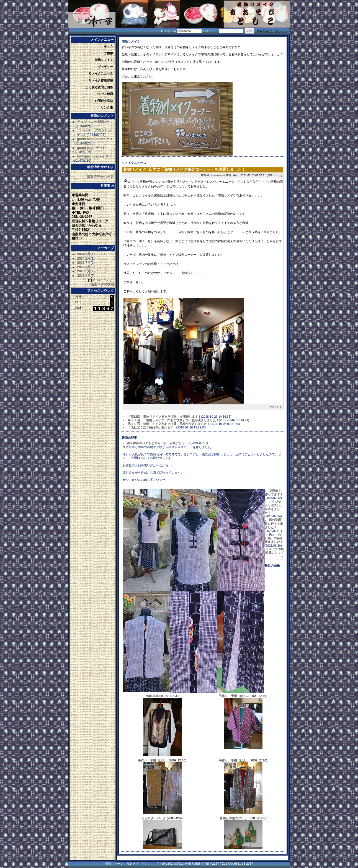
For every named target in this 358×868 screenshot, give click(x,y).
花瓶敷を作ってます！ (274, 493)
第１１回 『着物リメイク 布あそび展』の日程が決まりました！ (173, 420)
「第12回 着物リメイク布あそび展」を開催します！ (164, 417)
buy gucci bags (89, 156)
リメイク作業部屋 (101, 80)
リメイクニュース (101, 73)
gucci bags (86, 148)
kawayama (218, 175)
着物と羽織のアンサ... (235, 818)
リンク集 (107, 107)
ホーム (108, 46)
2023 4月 (84, 276)
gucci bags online (91, 139)
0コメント (276, 407)
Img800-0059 (154, 696)
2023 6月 (84, 267)
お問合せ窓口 (104, 101)
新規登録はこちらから (272, 31)
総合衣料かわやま (101, 176)
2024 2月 (84, 259)
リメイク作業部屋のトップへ (274, 553)
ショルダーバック (154, 818)
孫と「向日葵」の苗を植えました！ (274, 538)
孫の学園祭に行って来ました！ (274, 523)
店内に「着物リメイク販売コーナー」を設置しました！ (197, 169)
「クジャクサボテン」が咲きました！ (274, 507)
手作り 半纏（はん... (234, 696)
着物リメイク (104, 60)
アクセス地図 (104, 94)
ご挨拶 (108, 53)
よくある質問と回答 (99, 87)
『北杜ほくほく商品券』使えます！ (152, 427)
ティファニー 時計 (91, 122)
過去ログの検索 (102, 284)
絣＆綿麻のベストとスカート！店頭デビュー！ (159, 443)
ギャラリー (105, 67)
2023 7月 (84, 263)
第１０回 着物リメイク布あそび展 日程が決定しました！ (169, 424)
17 (107, 280)
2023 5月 (84, 271)
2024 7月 (84, 254)
